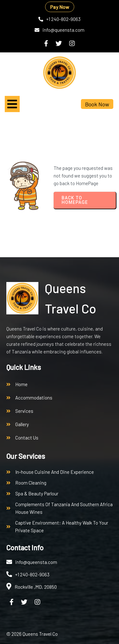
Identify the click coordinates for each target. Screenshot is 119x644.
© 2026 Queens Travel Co (32, 634)
